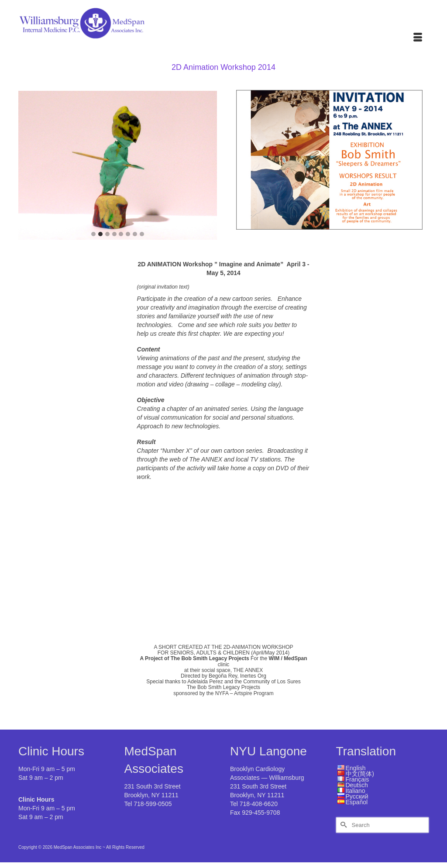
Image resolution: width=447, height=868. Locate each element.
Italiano (356, 791)
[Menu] (418, 38)
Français (358, 779)
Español (357, 802)
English (356, 768)
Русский (357, 796)
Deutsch (357, 785)
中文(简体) (360, 774)
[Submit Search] (343, 825)
